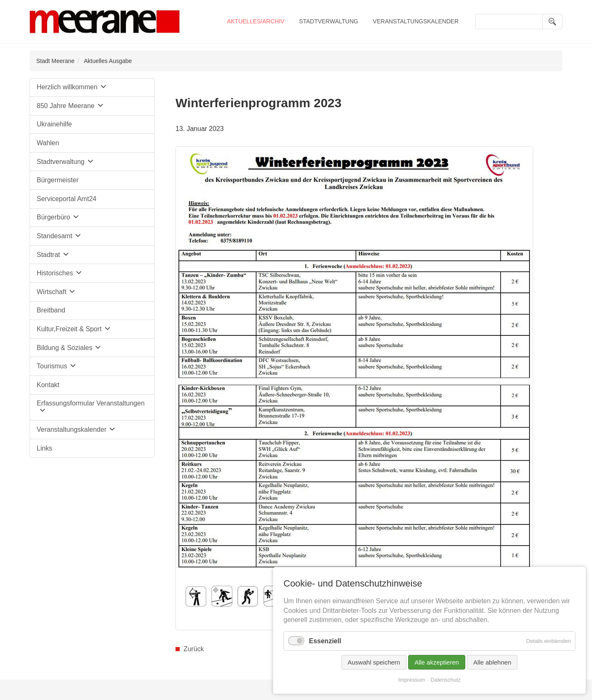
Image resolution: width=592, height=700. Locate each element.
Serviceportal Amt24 (66, 199)
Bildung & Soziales (64, 348)
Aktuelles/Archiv (256, 21)
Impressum (411, 680)
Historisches (55, 273)
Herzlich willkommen (67, 87)
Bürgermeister (58, 180)
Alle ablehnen (492, 662)
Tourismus (52, 366)
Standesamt (54, 236)
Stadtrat (48, 255)
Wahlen (48, 143)
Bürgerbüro (53, 217)
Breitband (51, 310)
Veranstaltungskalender (416, 21)
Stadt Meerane (55, 61)
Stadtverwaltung (329, 21)
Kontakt (48, 385)
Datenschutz (446, 680)
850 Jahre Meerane (66, 106)
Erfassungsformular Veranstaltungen (91, 403)
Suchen (552, 21)
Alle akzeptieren (437, 662)
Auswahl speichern (374, 662)
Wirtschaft (51, 292)
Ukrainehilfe (54, 124)
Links (44, 448)
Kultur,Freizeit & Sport (69, 329)
